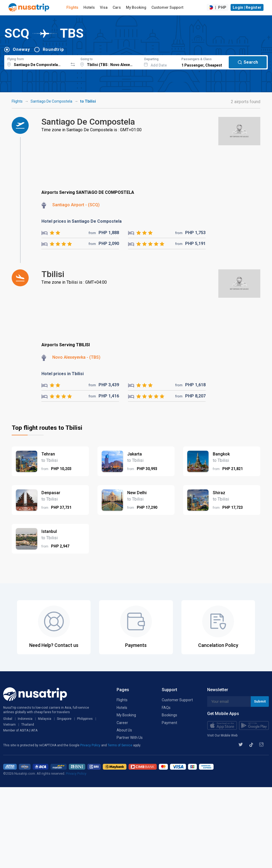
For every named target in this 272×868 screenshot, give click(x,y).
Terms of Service (120, 745)
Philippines (85, 719)
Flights (72, 7)
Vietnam (9, 725)
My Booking (136, 7)
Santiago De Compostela (51, 101)
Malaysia (45, 719)
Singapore (64, 719)
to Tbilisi (88, 101)
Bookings (169, 715)
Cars (117, 7)
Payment (169, 723)
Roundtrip (53, 49)
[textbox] (36, 62)
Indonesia (25, 719)
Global (8, 719)
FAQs (166, 708)
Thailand (28, 725)
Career (122, 723)
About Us (124, 730)
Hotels (89, 7)
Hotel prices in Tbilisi (63, 374)
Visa (104, 7)
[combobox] (36, 62)
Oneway (21, 49)
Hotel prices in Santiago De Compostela (82, 221)
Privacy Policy (91, 745)
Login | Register (247, 7)
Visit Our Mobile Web (222, 735)
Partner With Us (130, 738)
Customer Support (167, 7)
